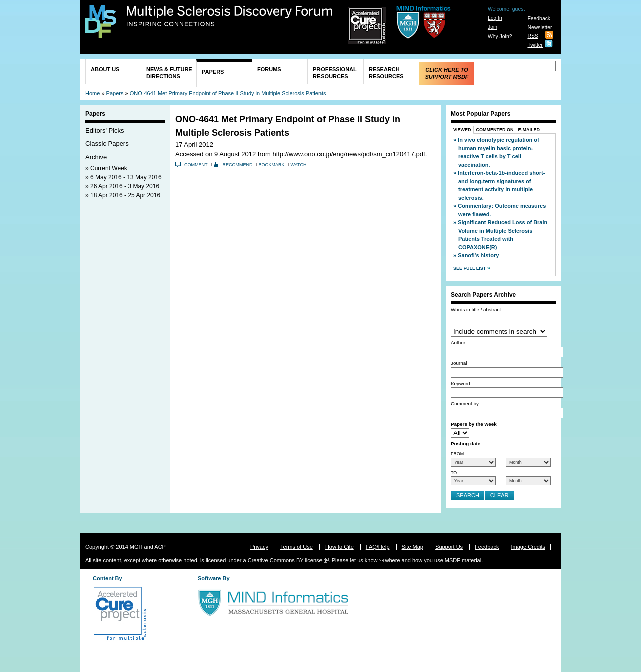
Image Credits (528, 547)
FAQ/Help (378, 547)
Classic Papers (107, 143)
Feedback (539, 18)
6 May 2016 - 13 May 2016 (126, 177)
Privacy (259, 547)
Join (493, 27)
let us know (363, 560)
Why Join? (500, 36)
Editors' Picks (105, 130)
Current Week (109, 168)
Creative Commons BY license (285, 560)
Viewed (462, 130)
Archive (96, 157)
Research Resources (386, 73)
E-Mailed (529, 130)
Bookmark (272, 165)
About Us (105, 69)
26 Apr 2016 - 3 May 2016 (125, 186)
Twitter (535, 45)
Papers (213, 72)
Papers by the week (474, 424)
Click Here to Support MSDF (446, 73)
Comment (196, 165)
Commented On (495, 130)
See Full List (470, 268)
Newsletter (540, 27)
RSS (533, 36)
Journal (459, 363)
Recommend (238, 165)
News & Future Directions (169, 73)
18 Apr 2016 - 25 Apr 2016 (125, 195)
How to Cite (339, 547)
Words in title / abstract (476, 310)
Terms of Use (297, 547)
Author (458, 342)
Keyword (460, 383)
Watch (299, 165)
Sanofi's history (478, 255)
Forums (269, 69)
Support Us (449, 547)
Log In (495, 18)
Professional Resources (335, 73)
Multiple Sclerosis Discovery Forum (230, 16)
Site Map (412, 547)
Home (92, 93)
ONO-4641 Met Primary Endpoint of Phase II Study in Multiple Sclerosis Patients (228, 93)
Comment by (465, 403)
